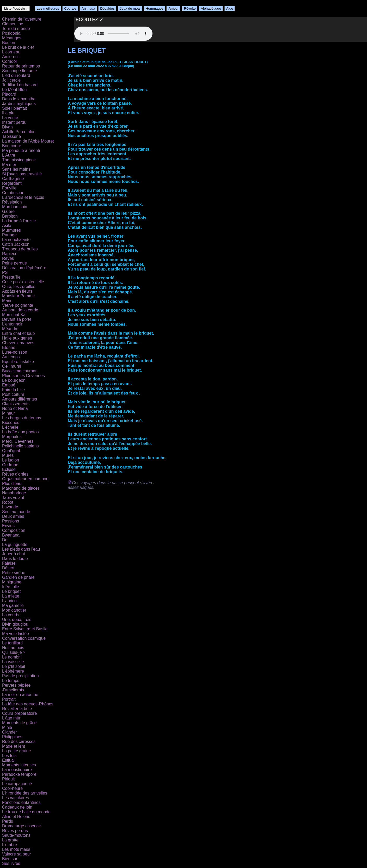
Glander (10, 732)
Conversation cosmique (24, 638)
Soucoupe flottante (19, 71)
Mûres (8, 455)
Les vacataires (16, 798)
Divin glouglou (15, 624)
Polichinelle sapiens (20, 446)
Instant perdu (14, 122)
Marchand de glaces (21, 488)
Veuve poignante (18, 305)
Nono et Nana (15, 408)
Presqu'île (11, 277)
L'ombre (10, 845)
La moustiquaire (17, 770)
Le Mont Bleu (14, 90)
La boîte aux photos (20, 432)
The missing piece (19, 160)
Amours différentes (20, 399)
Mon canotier (14, 610)
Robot (8, 502)
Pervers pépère (16, 685)
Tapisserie (11, 136)
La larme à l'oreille (19, 221)
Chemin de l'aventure (22, 19)
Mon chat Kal (14, 315)
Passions (11, 521)
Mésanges (12, 38)
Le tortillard (12, 643)
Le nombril (12, 657)
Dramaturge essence (22, 826)
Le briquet (11, 591)
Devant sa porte (17, 319)
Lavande (10, 507)
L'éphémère (13, 671)
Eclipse (9, 469)
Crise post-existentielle (23, 282)
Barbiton (10, 216)
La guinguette (15, 544)
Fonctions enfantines (21, 802)
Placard (9, 94)
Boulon (9, 43)
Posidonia (11, 33)
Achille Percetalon (19, 132)
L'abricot (10, 601)
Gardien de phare (18, 577)
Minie (7, 727)
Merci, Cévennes (18, 441)
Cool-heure (12, 788)
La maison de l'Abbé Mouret (28, 141)
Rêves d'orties (15, 474)
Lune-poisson (15, 352)
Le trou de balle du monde (26, 812)
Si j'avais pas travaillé (22, 174)
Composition (14, 530)
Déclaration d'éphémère (24, 268)
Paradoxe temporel (20, 774)
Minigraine (12, 582)
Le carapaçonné (17, 784)
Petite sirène (14, 573)
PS (5, 272)
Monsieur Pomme (18, 296)
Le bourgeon (14, 380)
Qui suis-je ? (14, 652)
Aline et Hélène (16, 817)
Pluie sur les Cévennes (23, 376)
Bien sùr (10, 859)
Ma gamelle (13, 605)
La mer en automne (20, 695)
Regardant (12, 183)
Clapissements (16, 404)
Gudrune (10, 465)
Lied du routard (16, 75)
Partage (9, 235)
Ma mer (9, 165)
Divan (7, 127)
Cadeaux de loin (17, 807)
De (5, 540)
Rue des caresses (19, 741)
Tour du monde (16, 29)
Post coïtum (13, 394)
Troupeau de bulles (20, 249)
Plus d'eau (12, 484)
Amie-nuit (11, 57)
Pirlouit (8, 779)
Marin (7, 301)
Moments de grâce (19, 723)
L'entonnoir (12, 324)
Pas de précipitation (20, 676)
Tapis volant (13, 498)
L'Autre (9, 155)
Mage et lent (14, 746)
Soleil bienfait (14, 108)
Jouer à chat (14, 554)
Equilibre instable (18, 362)
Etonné (9, 347)
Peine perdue (14, 263)
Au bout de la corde (20, 310)
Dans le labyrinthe (19, 99)
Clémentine (13, 24)
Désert (8, 568)
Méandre (10, 329)
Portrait (9, 699)
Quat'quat (11, 451)
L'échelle (10, 427)
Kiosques (11, 423)
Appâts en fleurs (17, 291)
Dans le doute (15, 559)
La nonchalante (16, 240)
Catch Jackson (16, 244)
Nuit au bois (13, 648)
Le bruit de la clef (18, 47)
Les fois (9, 756)
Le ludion (11, 460)
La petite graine (16, 751)
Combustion (13, 193)
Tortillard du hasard (20, 85)
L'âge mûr (11, 718)
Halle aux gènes (17, 338)
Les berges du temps (22, 418)
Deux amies (13, 516)
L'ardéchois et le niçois (23, 197)
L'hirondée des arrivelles (25, 793)
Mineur (8, 413)
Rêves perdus (15, 831)
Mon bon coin (15, 207)
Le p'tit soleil (14, 666)
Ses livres (11, 863)
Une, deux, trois (17, 620)
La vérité (10, 118)
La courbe (11, 615)
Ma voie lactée (16, 634)
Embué (9, 385)
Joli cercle (11, 80)
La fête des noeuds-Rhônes (28, 704)
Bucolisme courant (19, 371)
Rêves (8, 258)
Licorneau (11, 52)
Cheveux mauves (18, 343)
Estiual (8, 760)
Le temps (11, 681)
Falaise (9, 563)
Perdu (8, 821)
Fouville (9, 188)
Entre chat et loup (18, 333)
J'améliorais (13, 690)
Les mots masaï (17, 849)
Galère (8, 211)
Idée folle (11, 587)
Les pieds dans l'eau (21, 549)
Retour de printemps (21, 66)
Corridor (10, 61)
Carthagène (13, 179)
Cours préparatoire (19, 713)
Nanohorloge (14, 493)
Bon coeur (12, 146)
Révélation (12, 202)
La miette (11, 596)
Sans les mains (16, 169)
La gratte (10, 840)
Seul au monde (16, 512)
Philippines (12, 737)
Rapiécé (10, 254)
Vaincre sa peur (17, 854)
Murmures (11, 230)
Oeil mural (12, 366)
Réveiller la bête (17, 709)
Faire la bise (13, 390)
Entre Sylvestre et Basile (25, 629)
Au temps (11, 357)
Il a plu (8, 113)
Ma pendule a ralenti (21, 150)
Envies (8, 526)
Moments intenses (19, 765)
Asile (7, 226)
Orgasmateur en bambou (25, 479)
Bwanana (11, 535)
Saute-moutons (16, 835)
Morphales (12, 437)
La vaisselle (13, 662)
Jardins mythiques (19, 104)
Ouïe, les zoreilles (19, 287)
